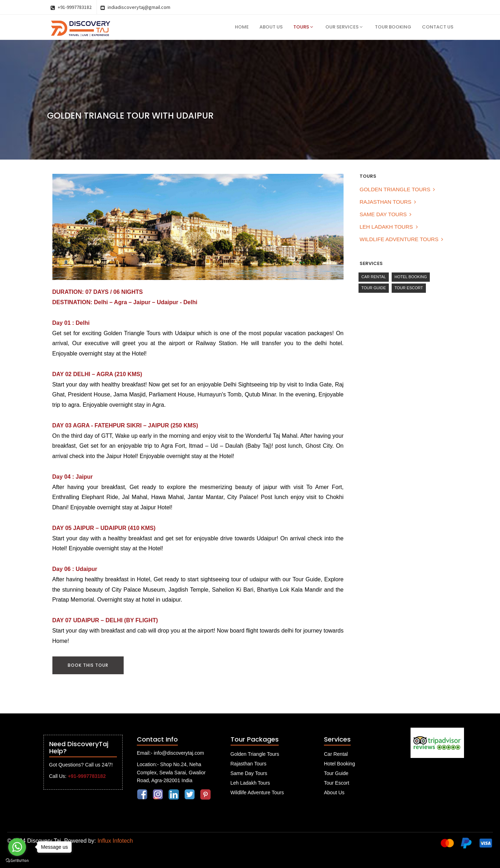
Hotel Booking (411, 277)
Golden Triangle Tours (395, 189)
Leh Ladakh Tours (386, 227)
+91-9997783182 (71, 7)
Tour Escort (409, 288)
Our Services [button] (344, 27)
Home (242, 27)
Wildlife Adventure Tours (399, 239)
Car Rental (374, 277)
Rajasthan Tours (385, 202)
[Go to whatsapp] (17, 847)
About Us (271, 27)
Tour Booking (393, 27)
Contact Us (438, 27)
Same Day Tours (383, 214)
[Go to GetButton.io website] (17, 861)
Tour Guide (374, 288)
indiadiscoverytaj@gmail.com (135, 7)
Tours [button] (303, 27)
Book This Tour (88, 665)
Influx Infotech (115, 841)
